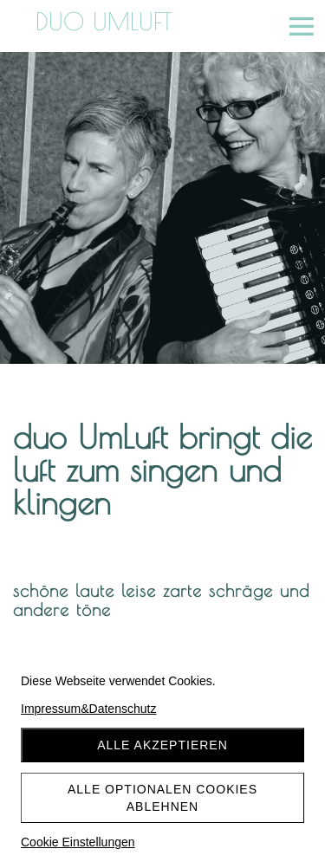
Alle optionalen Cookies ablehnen (162, 798)
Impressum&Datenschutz (88, 709)
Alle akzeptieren (162, 745)
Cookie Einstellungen (78, 842)
